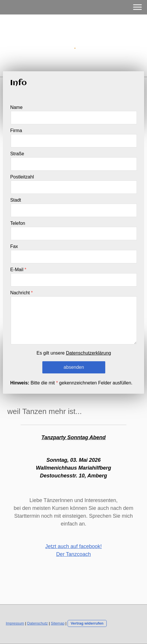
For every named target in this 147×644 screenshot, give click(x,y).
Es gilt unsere (74, 353)
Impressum (15, 623)
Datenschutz (38, 623)
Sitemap (58, 623)
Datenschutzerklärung (88, 353)
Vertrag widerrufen (87, 623)
